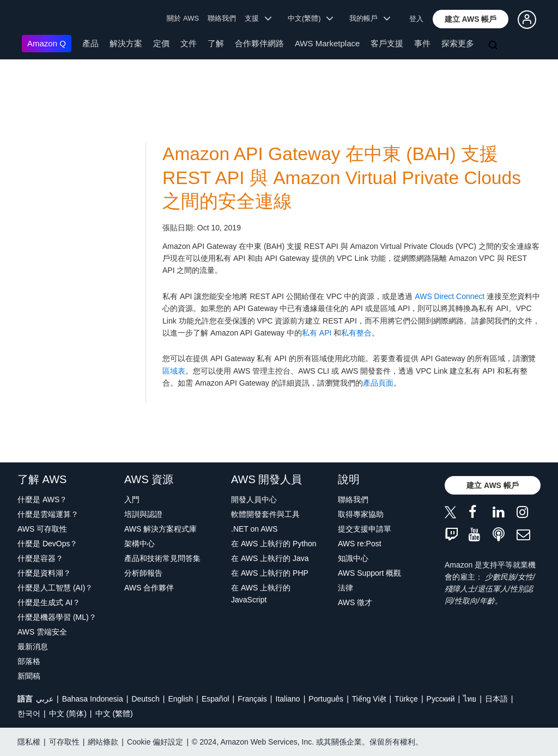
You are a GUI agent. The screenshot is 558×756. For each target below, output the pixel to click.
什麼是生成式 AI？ (49, 602)
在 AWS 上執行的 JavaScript (261, 594)
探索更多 (458, 43)
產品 (90, 43)
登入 (416, 19)
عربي (45, 699)
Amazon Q (47, 43)
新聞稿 (29, 676)
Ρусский (441, 699)
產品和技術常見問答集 (162, 558)
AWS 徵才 (355, 602)
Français (252, 699)
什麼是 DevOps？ (47, 544)
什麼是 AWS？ (42, 499)
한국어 (29, 714)
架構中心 (139, 544)
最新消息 (33, 647)
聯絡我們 (222, 18)
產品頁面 (378, 383)
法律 (345, 588)
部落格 (29, 661)
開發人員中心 (254, 499)
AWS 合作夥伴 (149, 588)
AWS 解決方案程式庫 (160, 529)
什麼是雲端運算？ (48, 514)
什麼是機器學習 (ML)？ (57, 617)
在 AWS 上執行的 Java (270, 558)
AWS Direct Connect (450, 296)
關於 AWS (183, 18)
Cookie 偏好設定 (155, 742)
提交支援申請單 (365, 529)
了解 (216, 43)
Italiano (288, 699)
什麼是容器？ (40, 558)
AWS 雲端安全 (42, 632)
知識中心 (353, 558)
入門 (132, 499)
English (180, 699)
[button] (471, 19)
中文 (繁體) (114, 714)
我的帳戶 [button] (370, 18)
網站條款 (103, 742)
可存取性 (64, 742)
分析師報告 (143, 573)
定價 (161, 43)
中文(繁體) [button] (311, 18)
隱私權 (29, 742)
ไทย (470, 699)
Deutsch (145, 699)
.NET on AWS (254, 529)
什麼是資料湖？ (44, 573)
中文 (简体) (68, 714)
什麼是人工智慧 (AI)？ (55, 588)
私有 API (317, 333)
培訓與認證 (143, 514)
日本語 (496, 699)
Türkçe (406, 699)
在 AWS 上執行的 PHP (270, 573)
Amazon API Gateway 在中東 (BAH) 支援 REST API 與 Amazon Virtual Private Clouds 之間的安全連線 (342, 178)
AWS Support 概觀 (369, 573)
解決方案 (126, 43)
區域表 (174, 371)
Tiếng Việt (369, 699)
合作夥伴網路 (259, 43)
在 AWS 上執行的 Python (274, 544)
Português (326, 699)
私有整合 (356, 333)
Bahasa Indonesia (93, 699)
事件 (422, 43)
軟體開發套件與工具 (265, 514)
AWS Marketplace (327, 43)
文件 (189, 43)
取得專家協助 (361, 514)
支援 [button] (258, 18)
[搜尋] (494, 46)
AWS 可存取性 (42, 529)
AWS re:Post (360, 544)
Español (216, 699)
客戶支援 (387, 43)
